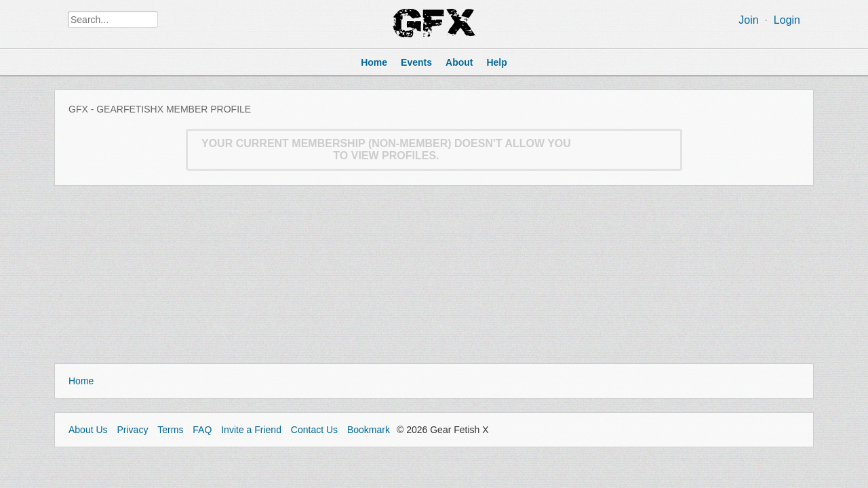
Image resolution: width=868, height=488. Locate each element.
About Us (88, 430)
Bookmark (369, 430)
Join (748, 20)
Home (81, 381)
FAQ (202, 430)
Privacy (132, 430)
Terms (170, 430)
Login (787, 20)
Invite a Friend (251, 430)
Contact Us (314, 430)
